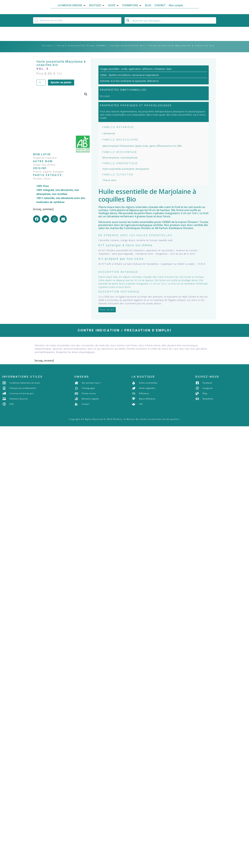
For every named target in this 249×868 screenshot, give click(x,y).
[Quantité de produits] (41, 88)
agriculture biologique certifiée (144, 231)
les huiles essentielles (141, 227)
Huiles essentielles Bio (128, 51)
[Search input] (173, 26)
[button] (72, 5)
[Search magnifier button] (128, 26)
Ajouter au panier (61, 88)
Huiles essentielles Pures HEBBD (82, 51)
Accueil (48, 51)
